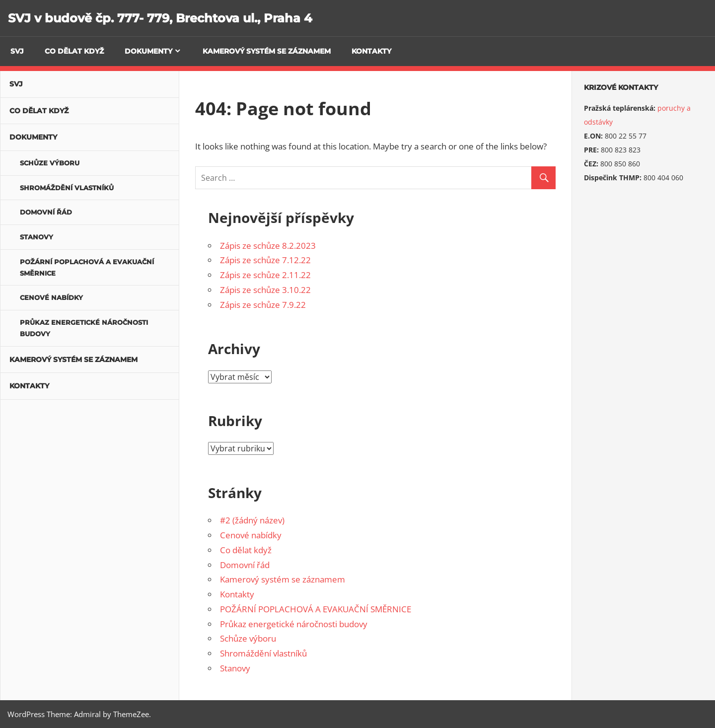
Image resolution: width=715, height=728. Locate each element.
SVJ (17, 51)
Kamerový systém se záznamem (267, 51)
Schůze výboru (248, 638)
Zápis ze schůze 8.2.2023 (268, 246)
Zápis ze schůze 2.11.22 (265, 275)
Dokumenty (148, 51)
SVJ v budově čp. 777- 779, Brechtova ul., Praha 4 (160, 18)
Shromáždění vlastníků (263, 653)
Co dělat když (74, 51)
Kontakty (371, 51)
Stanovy (235, 668)
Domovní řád (245, 565)
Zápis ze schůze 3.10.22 (265, 290)
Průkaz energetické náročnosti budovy (294, 624)
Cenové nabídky (251, 535)
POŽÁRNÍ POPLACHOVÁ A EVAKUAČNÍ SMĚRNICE (316, 609)
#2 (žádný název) (252, 520)
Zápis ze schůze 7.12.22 (265, 260)
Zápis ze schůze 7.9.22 (263, 305)
